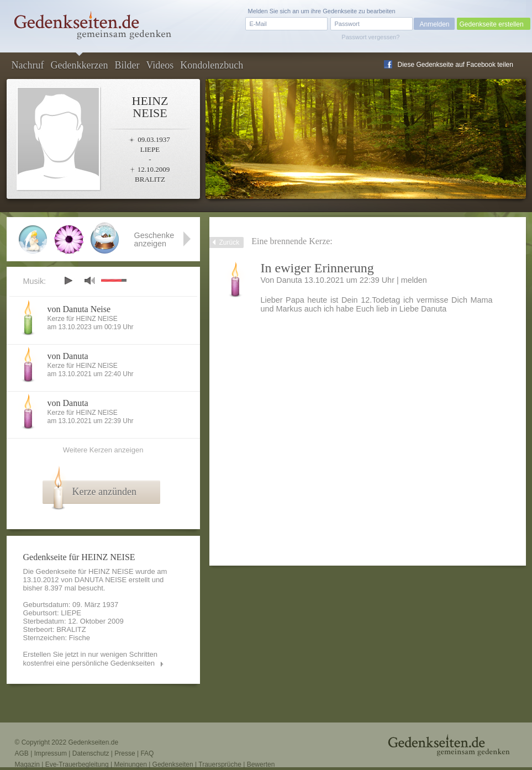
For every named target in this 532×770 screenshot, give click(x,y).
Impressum (51, 753)
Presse (125, 753)
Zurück (230, 242)
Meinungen (130, 764)
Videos (160, 65)
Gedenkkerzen (79, 65)
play (68, 281)
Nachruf (28, 65)
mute (89, 280)
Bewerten (261, 764)
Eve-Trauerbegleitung (77, 764)
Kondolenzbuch (212, 65)
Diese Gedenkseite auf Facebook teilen (455, 65)
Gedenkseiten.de (93, 742)
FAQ (147, 753)
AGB (22, 753)
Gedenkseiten (173, 764)
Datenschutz (91, 753)
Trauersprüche (220, 764)
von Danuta (68, 356)
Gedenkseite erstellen (492, 24)
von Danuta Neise (79, 309)
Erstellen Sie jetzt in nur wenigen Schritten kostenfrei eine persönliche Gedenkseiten (91, 659)
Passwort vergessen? (370, 37)
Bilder (127, 65)
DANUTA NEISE (101, 580)
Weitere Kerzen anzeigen (103, 450)
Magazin (27, 764)
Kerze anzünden (104, 492)
